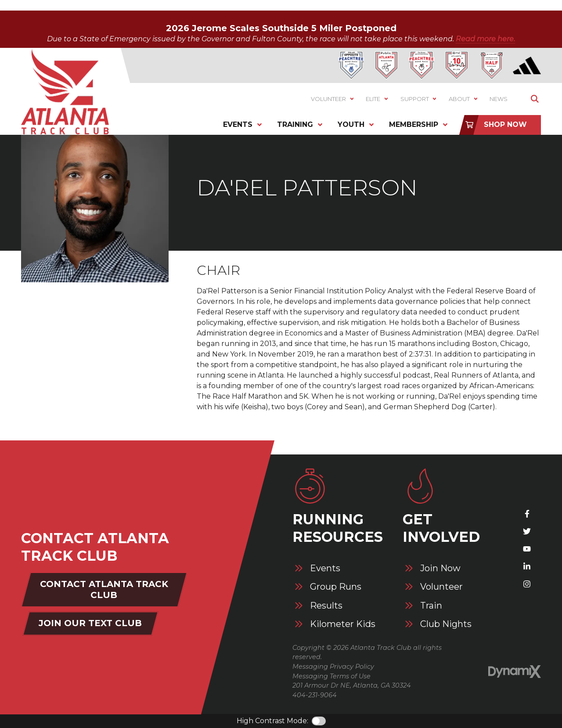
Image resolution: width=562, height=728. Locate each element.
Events (325, 568)
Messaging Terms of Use (331, 676)
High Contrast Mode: (272, 721)
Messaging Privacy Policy (333, 667)
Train (431, 606)
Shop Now (505, 124)
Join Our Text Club (90, 623)
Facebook (527, 514)
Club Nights (446, 624)
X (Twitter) (527, 531)
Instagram (527, 584)
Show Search (535, 99)
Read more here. (485, 39)
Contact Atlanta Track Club (104, 589)
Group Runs (336, 587)
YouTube (527, 549)
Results (326, 606)
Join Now (440, 568)
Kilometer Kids (343, 624)
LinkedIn (527, 566)
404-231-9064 (315, 695)
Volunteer (441, 587)
